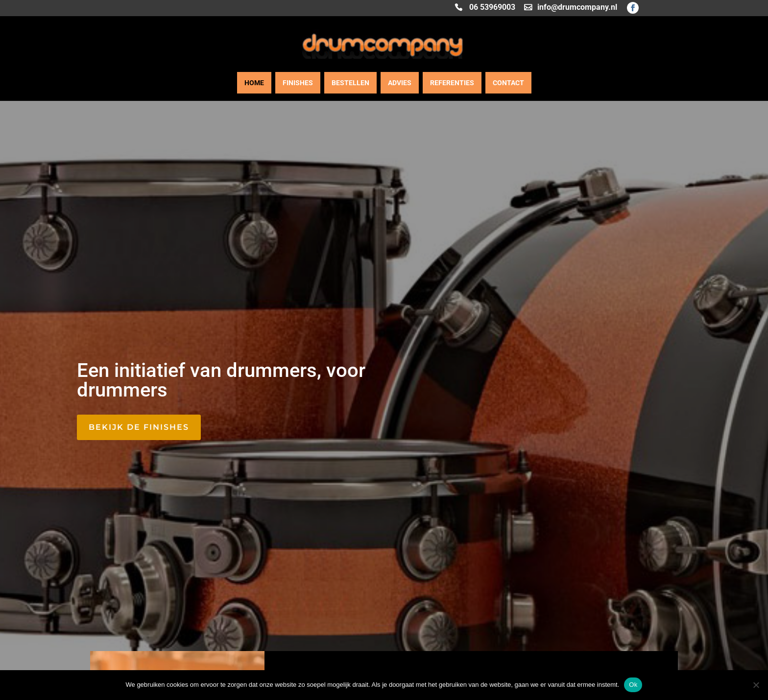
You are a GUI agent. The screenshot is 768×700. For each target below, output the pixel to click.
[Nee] (756, 685)
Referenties (452, 83)
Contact (508, 83)
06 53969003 (492, 8)
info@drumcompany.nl (577, 8)
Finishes (298, 83)
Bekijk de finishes (139, 427)
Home (254, 83)
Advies (400, 83)
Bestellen (350, 83)
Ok (633, 685)
